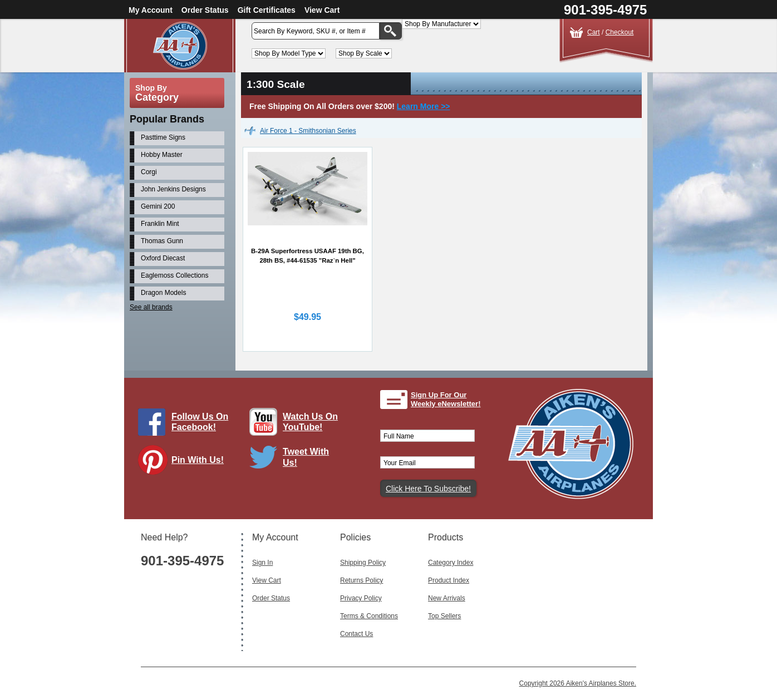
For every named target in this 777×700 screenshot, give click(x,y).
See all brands (151, 307)
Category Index (451, 563)
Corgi (149, 172)
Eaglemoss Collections (174, 275)
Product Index (449, 580)
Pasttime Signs (163, 137)
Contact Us (356, 634)
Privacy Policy (361, 598)
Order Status (205, 10)
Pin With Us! (198, 460)
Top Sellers (444, 616)
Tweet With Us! (306, 457)
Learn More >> (424, 106)
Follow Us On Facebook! (200, 422)
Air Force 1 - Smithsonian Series (308, 131)
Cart (594, 32)
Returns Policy (362, 580)
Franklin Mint (160, 224)
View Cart (322, 10)
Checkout (620, 32)
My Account (151, 10)
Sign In (262, 563)
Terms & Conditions (369, 616)
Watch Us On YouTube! (310, 422)
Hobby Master (162, 155)
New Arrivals (447, 598)
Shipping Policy (363, 563)
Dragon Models (163, 293)
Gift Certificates (267, 10)
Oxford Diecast (163, 258)
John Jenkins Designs (173, 189)
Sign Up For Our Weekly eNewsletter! (446, 399)
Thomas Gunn (162, 241)
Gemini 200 (158, 206)
